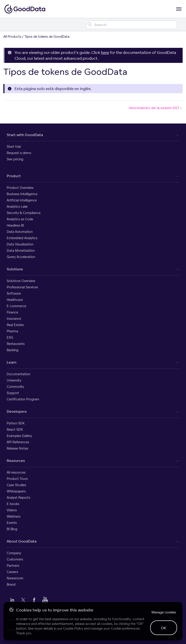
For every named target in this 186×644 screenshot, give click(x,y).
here (105, 52)
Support (13, 393)
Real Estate (15, 325)
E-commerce (16, 306)
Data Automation (20, 232)
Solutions (15, 269)
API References (18, 442)
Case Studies (16, 485)
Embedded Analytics (22, 238)
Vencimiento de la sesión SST (156, 108)
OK (164, 628)
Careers (12, 572)
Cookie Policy (73, 628)
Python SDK (16, 423)
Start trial (14, 147)
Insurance (14, 319)
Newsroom (15, 578)
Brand (11, 584)
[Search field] (131, 25)
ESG (10, 337)
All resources (16, 472)
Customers (15, 559)
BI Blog (12, 529)
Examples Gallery (19, 436)
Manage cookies (164, 612)
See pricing (15, 159)
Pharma (12, 331)
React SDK (15, 429)
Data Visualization (20, 244)
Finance (12, 312)
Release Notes (17, 448)
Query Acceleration (21, 257)
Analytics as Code (20, 219)
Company (14, 553)
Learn (12, 362)
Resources (16, 461)
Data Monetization (21, 250)
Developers (17, 411)
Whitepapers (16, 491)
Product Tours (17, 479)
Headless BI (15, 225)
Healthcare (15, 300)
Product (14, 176)
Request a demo (19, 153)
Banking (13, 350)
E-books (13, 504)
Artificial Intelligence (22, 200)
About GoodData (22, 541)
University (14, 380)
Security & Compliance (24, 213)
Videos (12, 510)
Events (12, 523)
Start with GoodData (25, 135)
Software (14, 293)
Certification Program (23, 399)
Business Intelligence (22, 194)
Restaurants (16, 344)
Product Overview (20, 188)
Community (15, 387)
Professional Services (22, 287)
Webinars (14, 516)
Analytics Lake (17, 206)
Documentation (18, 374)
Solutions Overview (21, 281)
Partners (13, 566)
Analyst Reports (18, 497)
